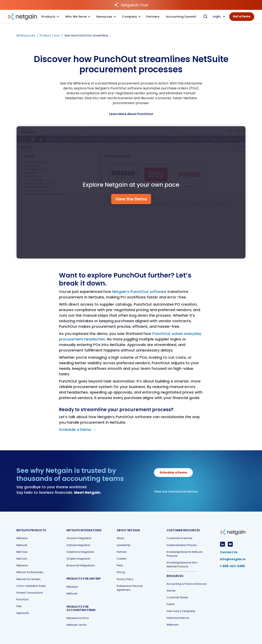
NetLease (22, 538)
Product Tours (50, 35)
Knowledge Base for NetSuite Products (184, 554)
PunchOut (22, 599)
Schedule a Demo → (77, 430)
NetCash (22, 559)
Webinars (173, 625)
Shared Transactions (30, 593)
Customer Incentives (180, 538)
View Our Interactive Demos (176, 492)
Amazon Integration (79, 538)
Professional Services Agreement (130, 588)
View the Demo (131, 199)
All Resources (26, 35)
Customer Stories (177, 597)
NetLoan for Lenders (28, 579)
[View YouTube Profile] (230, 544)
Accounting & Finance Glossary (186, 584)
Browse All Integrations (81, 565)
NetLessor (22, 565)
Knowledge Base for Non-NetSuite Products (182, 564)
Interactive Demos (178, 618)
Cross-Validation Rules (31, 586)
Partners (122, 552)
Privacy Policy (125, 579)
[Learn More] (131, 114)
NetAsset (22, 545)
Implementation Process (182, 545)
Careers (122, 559)
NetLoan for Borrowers (30, 572)
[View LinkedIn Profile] (222, 544)
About (120, 538)
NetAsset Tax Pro (77, 625)
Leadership (124, 545)
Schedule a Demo (173, 472)
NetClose (22, 552)
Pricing (121, 572)
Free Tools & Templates (181, 611)
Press (120, 565)
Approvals (23, 613)
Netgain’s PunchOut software (139, 292)
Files (19, 606)
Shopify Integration (78, 559)
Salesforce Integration (80, 552)
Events (171, 604)
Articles (171, 591)
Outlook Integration (78, 545)
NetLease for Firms (78, 618)
